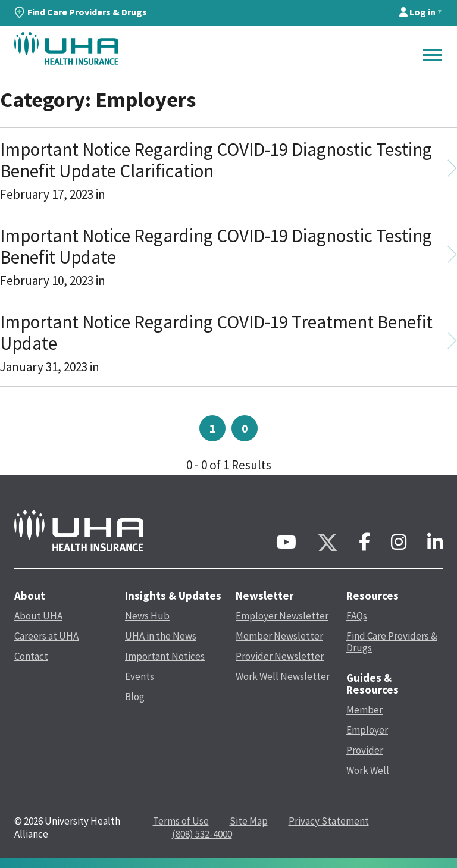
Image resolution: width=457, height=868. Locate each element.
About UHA (38, 616)
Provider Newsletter (280, 656)
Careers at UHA (46, 636)
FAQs (357, 616)
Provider (365, 750)
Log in (417, 12)
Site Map (249, 821)
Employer (367, 730)
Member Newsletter (279, 636)
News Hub (147, 616)
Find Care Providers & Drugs (81, 12)
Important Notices (165, 656)
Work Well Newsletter (283, 676)
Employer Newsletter (282, 616)
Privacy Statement (329, 821)
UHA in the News (161, 636)
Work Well (368, 770)
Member (364, 710)
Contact (31, 656)
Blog (135, 697)
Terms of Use (181, 821)
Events (140, 676)
